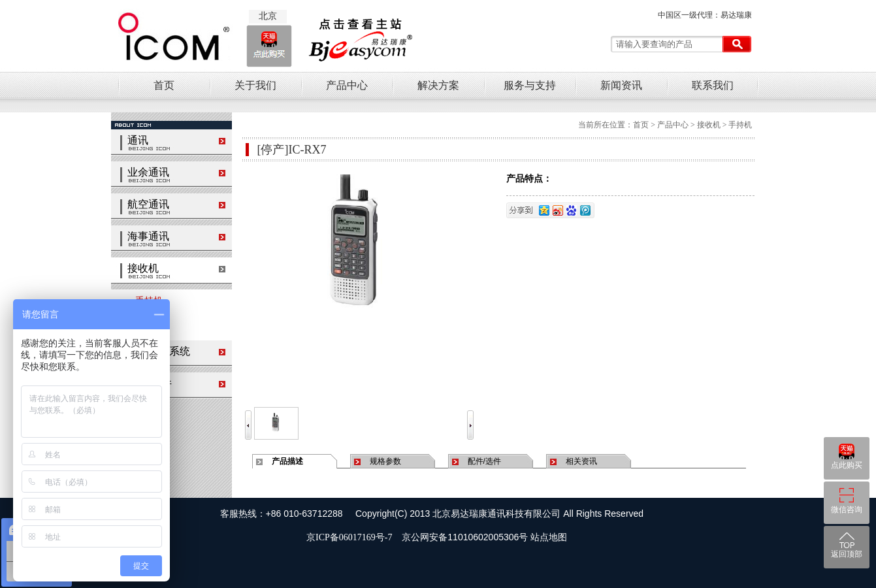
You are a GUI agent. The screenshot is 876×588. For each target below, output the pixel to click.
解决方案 (438, 85)
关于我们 (255, 85)
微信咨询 (847, 510)
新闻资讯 (621, 85)
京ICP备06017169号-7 (351, 537)
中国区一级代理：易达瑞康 (705, 15)
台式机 (144, 326)
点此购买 (847, 465)
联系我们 (713, 85)
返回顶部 (847, 554)
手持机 (144, 301)
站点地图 (549, 537)
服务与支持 (530, 85)
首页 (164, 85)
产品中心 (347, 85)
